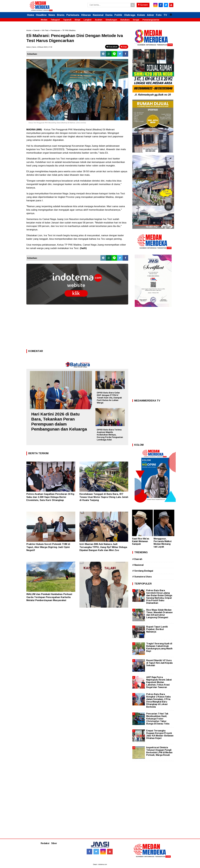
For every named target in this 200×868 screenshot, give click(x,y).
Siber (54, 843)
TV (165, 15)
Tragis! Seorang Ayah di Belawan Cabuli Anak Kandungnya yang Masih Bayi (159, 647)
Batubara (125, 20)
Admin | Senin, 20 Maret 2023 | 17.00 (39, 47)
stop (124, 47)
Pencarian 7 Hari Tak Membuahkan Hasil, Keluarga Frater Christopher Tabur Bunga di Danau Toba (158, 719)
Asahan (99, 20)
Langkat (88, 20)
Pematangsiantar (151, 20)
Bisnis (61, 15)
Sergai (136, 20)
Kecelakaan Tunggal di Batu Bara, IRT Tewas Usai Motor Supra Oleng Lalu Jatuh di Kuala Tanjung (104, 497)
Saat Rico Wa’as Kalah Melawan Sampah (141, 541)
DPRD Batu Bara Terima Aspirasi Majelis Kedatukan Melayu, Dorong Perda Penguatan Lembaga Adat (110, 435)
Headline (41, 15)
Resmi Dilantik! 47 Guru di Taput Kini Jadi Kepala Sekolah (159, 663)
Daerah (37, 30)
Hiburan (86, 15)
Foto (159, 15)
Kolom (141, 15)
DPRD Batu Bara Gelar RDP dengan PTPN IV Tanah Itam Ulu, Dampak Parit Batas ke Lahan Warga (109, 398)
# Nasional (138, 565)
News (52, 15)
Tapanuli (67, 20)
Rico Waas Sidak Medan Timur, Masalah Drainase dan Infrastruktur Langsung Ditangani (159, 614)
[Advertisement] (77, 328)
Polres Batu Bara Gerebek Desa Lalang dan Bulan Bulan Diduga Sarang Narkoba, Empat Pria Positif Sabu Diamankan (159, 597)
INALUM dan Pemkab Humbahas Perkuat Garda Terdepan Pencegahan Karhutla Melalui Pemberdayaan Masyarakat (49, 597)
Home (31, 15)
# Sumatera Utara (142, 577)
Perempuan (55, 30)
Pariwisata (73, 15)
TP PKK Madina (69, 30)
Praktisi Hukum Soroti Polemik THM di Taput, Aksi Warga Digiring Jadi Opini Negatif (48, 547)
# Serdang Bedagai (143, 571)
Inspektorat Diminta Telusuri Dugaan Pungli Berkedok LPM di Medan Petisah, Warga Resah (159, 751)
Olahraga (130, 15)
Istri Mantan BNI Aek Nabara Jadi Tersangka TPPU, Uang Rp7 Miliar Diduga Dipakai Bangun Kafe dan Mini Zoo (103, 547)
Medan (44, 20)
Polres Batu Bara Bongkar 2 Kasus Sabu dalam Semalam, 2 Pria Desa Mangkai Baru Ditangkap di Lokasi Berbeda (158, 701)
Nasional (98, 15)
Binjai (77, 20)
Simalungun (111, 20)
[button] (171, 13)
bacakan (112, 47)
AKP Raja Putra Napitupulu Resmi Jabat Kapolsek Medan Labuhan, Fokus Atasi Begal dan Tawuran (159, 682)
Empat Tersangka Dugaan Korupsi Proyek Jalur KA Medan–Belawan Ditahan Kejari (160, 734)
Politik (118, 15)
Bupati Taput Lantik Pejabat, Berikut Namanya (157, 629)
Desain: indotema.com (100, 864)
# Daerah (137, 559)
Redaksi (45, 843)
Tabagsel (55, 20)
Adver (150, 15)
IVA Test (45, 30)
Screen (143, 5)
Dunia (109, 15)
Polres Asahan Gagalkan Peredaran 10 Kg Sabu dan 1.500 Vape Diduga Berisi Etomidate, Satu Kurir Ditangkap (50, 497)
